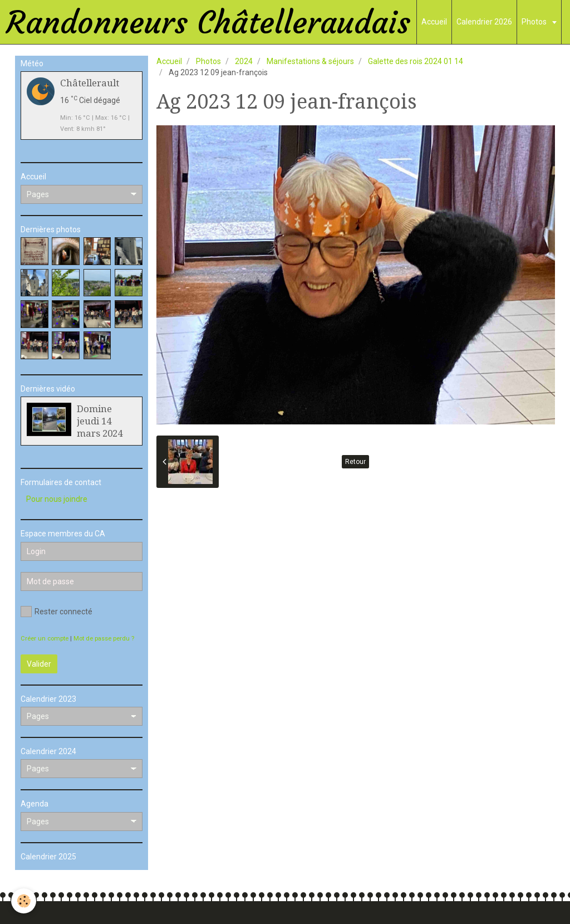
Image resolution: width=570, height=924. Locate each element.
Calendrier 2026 (484, 22)
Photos (535, 22)
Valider (39, 664)
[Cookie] (24, 901)
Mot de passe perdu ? (104, 639)
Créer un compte (45, 639)
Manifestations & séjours (310, 61)
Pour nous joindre (57, 499)
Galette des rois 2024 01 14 (416, 61)
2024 (244, 61)
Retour (355, 462)
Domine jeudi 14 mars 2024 (100, 421)
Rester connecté (56, 612)
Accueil (434, 22)
